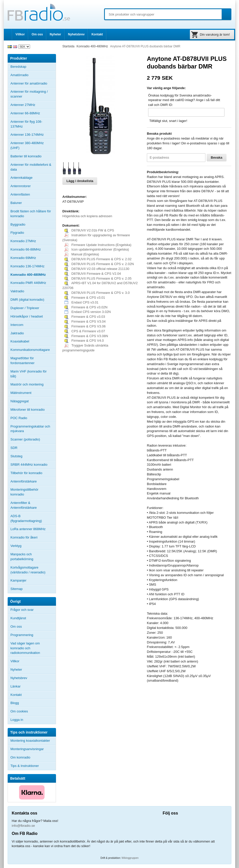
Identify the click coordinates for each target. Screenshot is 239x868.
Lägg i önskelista (80, 181)
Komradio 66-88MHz (26, 249)
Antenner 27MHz (33, 105)
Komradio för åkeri (24, 537)
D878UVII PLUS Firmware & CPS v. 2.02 (98, 259)
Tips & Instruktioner (25, 766)
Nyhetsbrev (76, 34)
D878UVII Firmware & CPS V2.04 (93, 274)
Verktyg (16, 546)
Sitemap (17, 589)
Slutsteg (16, 456)
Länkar (16, 686)
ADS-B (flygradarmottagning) (26, 518)
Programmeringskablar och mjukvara (30, 429)
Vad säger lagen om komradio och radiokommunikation (25, 648)
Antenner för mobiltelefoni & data (31, 167)
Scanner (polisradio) (25, 439)
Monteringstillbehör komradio (24, 492)
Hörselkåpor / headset (27, 316)
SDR (14, 448)
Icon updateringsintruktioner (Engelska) (97, 249)
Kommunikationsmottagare (30, 350)
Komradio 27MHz (23, 241)
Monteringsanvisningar (27, 749)
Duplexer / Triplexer (25, 308)
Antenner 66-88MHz (33, 113)
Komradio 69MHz (23, 258)
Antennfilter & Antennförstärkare (24, 505)
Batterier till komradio (26, 156)
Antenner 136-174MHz (33, 135)
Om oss (37, 34)
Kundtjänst (18, 618)
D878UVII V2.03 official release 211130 (97, 269)
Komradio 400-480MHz (28, 275)
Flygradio (17, 233)
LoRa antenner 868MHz (28, 529)
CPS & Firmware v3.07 (85, 331)
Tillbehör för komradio (33, 473)
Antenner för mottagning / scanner (29, 94)
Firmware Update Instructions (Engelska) (98, 245)
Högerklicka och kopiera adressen (87, 216)
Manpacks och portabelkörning (22, 557)
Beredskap (18, 67)
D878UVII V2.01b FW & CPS (89, 230)
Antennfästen (33, 195)
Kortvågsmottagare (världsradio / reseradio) (28, 570)
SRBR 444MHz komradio (29, 465)
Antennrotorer (21, 186)
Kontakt (97, 34)
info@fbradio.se (23, 826)
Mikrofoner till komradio (27, 410)
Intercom (17, 325)
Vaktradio (17, 291)
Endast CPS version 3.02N (88, 312)
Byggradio (18, 224)
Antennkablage (22, 178)
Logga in (17, 720)
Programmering (22, 635)
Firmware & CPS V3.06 (85, 326)
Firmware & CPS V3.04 (85, 321)
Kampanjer (18, 580)
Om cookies (19, 711)
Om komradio (20, 757)
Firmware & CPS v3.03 (85, 317)
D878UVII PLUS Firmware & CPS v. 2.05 (98, 278)
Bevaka (217, 157)
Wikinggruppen (130, 858)
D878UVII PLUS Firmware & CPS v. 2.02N (99, 264)
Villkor (20, 34)
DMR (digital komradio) (27, 300)
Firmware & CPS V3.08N (86, 336)
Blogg (15, 703)
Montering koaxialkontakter (30, 741)
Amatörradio (33, 75)
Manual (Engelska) (82, 254)
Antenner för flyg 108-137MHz (26, 124)
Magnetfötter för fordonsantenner (23, 361)
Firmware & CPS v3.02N (86, 307)
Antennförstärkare (24, 481)
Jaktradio (17, 333)
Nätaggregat (20, 401)
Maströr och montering (27, 384)
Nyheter (55, 34)
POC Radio (19, 418)
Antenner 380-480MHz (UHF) (33, 145)
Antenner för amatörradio (33, 84)
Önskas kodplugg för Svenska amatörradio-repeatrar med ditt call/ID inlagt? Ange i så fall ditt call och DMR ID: (184, 100)
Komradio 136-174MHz (27, 266)
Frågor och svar (22, 610)
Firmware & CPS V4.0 (84, 341)
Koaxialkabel (20, 341)
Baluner (16, 203)
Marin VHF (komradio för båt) (29, 374)
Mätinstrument (21, 393)
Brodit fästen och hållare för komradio (31, 214)
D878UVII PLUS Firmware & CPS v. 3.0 (97, 293)
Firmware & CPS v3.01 (85, 298)
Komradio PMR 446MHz (28, 283)
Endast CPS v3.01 (81, 302)
